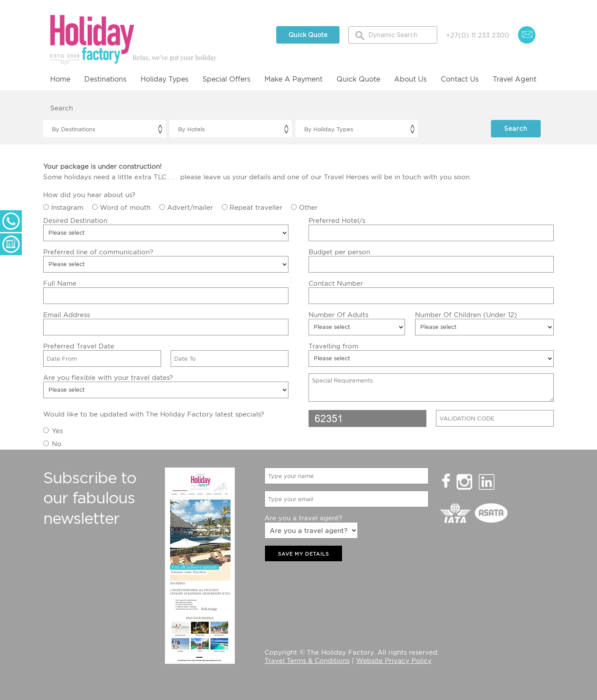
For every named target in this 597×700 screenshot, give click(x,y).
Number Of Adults (338, 314)
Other (308, 207)
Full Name (60, 283)
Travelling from (333, 346)
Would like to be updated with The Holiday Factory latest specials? (154, 414)
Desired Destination (75, 220)
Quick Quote (308, 35)
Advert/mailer (190, 207)
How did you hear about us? (89, 195)
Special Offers (226, 79)
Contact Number (336, 283)
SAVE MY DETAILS (304, 554)
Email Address (67, 314)
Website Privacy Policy (394, 660)
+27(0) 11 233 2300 (478, 35)
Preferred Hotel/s (337, 220)
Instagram (67, 207)
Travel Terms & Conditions (307, 660)
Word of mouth (125, 207)
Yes (57, 430)
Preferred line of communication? (98, 252)
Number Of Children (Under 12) (466, 314)
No (57, 444)
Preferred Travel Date (79, 346)
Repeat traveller (256, 207)
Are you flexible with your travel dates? (108, 377)
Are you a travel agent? (303, 518)
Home (60, 79)
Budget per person (339, 252)
